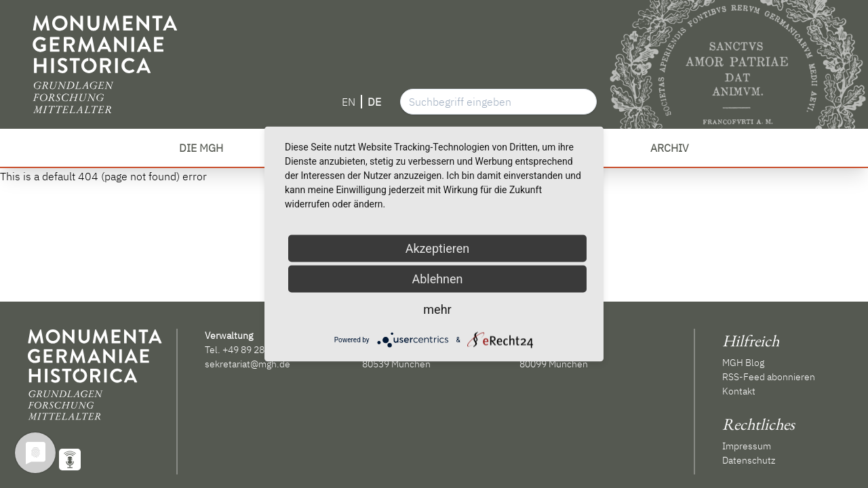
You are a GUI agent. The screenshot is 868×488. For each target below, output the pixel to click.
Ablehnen (437, 279)
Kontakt (739, 391)
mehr (437, 309)
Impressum (747, 446)
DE (374, 102)
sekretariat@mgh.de (248, 364)
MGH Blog (743, 363)
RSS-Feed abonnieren (769, 377)
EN (349, 102)
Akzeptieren (438, 248)
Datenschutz (749, 460)
